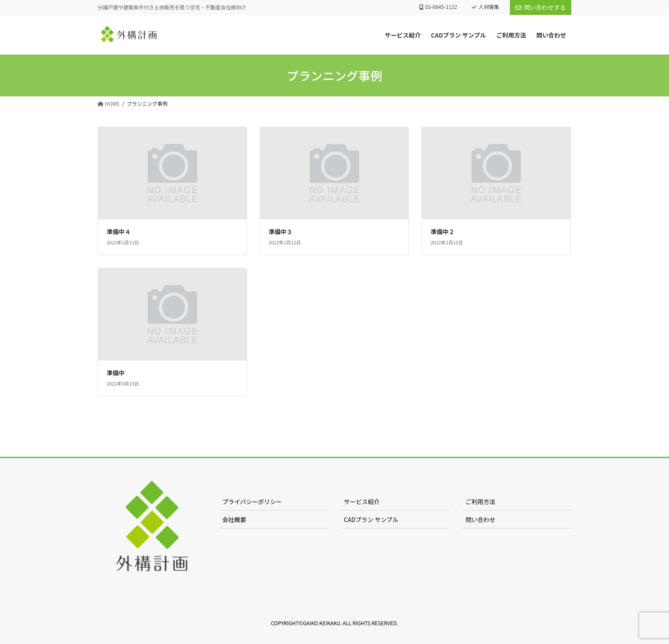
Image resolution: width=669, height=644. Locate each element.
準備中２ (442, 232)
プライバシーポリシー (252, 502)
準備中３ (281, 232)
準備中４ (119, 232)
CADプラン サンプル (371, 519)
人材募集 (486, 7)
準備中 (116, 373)
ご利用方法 (480, 502)
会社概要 (234, 519)
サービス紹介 (362, 502)
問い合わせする (541, 7)
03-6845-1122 (438, 7)
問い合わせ (480, 519)
